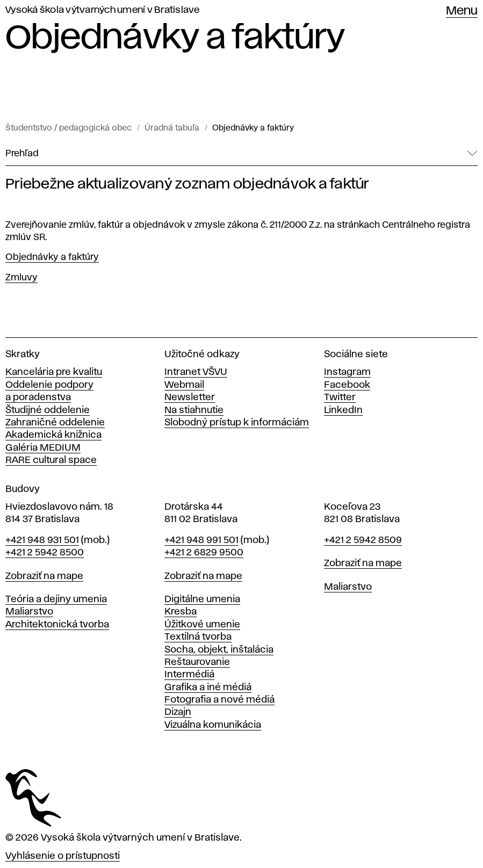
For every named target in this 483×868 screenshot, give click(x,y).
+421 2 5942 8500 (45, 553)
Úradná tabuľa (172, 128)
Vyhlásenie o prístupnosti (63, 856)
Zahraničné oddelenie (55, 423)
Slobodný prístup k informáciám (237, 423)
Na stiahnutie (194, 410)
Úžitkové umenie (202, 625)
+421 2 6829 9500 (204, 553)
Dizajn (178, 712)
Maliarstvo (29, 612)
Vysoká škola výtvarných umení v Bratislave (103, 10)
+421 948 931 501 (42, 540)
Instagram (347, 372)
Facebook (347, 385)
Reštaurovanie (197, 662)
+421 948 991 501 (201, 540)
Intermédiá (189, 675)
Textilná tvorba (198, 637)
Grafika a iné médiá (208, 688)
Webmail (184, 385)
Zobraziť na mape (44, 576)
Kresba (181, 612)
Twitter (340, 397)
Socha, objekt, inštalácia (219, 650)
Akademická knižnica (53, 435)
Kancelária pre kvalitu (54, 372)
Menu (462, 11)
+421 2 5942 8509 (363, 540)
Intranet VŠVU (196, 372)
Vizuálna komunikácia (213, 725)
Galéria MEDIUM (43, 448)
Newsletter (190, 397)
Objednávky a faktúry (253, 128)
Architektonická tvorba (57, 625)
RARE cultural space (51, 460)
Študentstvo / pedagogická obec (69, 128)
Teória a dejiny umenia (56, 599)
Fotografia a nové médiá (219, 700)
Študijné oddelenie (48, 410)
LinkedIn (343, 410)
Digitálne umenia (202, 599)
